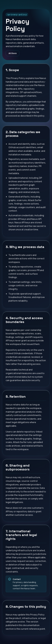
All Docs (13, 53)
